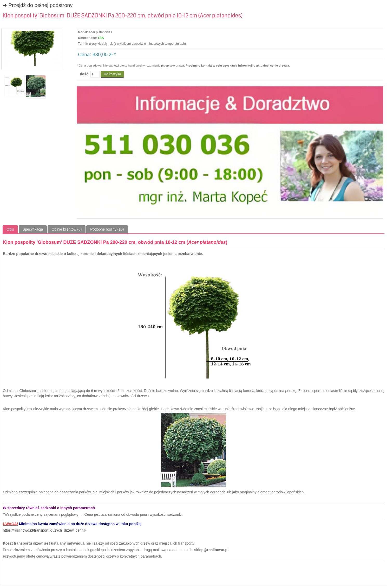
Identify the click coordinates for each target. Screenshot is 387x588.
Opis (10, 229)
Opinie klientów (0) (67, 229)
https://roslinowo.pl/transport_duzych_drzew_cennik (45, 530)
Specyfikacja (33, 229)
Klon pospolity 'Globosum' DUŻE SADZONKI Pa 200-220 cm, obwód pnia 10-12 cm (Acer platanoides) (123, 16)
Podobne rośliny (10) (107, 229)
